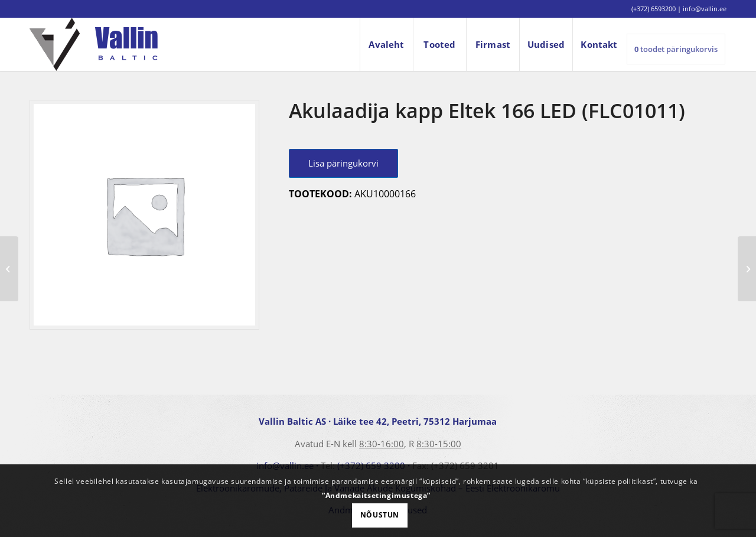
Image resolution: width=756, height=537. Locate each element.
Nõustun (380, 515)
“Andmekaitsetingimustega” (376, 495)
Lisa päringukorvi (343, 163)
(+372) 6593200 (654, 9)
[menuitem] (386, 44)
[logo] (94, 44)
